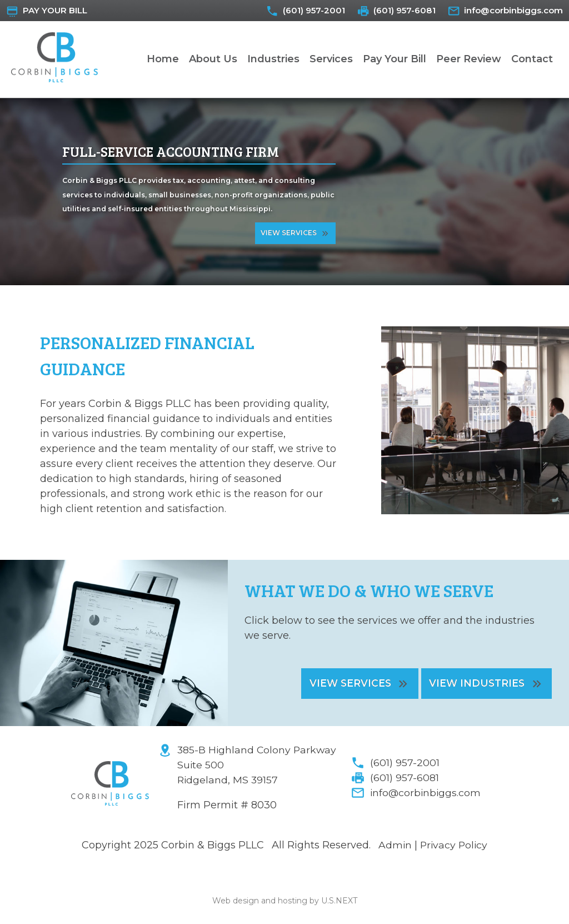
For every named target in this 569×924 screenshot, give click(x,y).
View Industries (475, 685)
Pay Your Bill (58, 11)
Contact (532, 61)
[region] (284, 193)
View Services (289, 234)
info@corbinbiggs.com (510, 11)
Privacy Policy (454, 848)
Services (331, 61)
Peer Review (469, 61)
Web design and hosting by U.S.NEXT (285, 903)
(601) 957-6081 (394, 11)
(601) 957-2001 (298, 11)
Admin (394, 848)
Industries (273, 61)
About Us (213, 61)
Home (163, 61)
